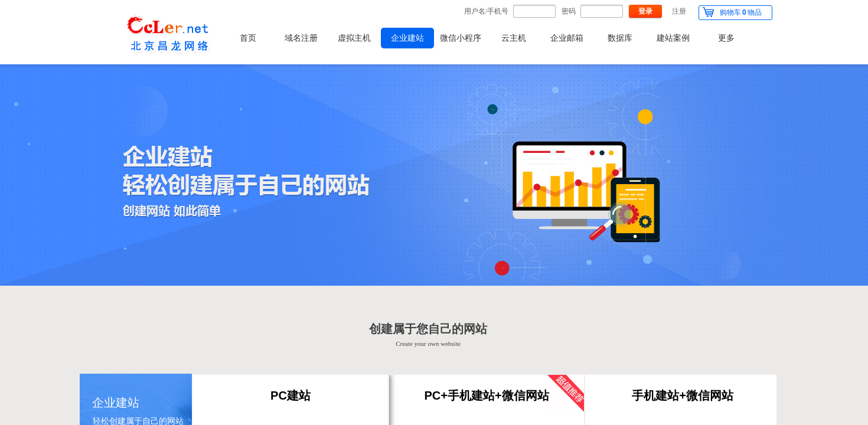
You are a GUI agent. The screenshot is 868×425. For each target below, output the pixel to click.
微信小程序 (461, 38)
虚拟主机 (354, 38)
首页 (248, 38)
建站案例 (673, 38)
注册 (679, 11)
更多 (726, 38)
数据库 (620, 38)
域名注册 (301, 38)
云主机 (514, 38)
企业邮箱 (567, 38)
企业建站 (407, 38)
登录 (645, 11)
